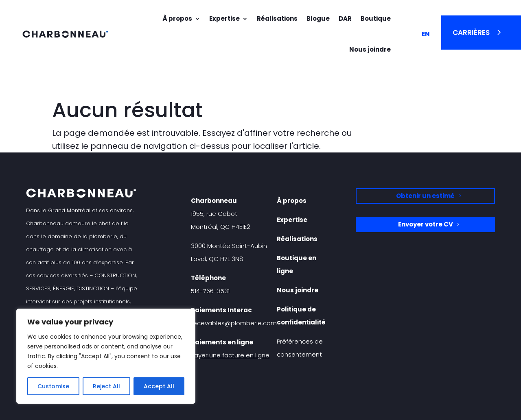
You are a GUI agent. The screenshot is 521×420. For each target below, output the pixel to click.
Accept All (159, 386)
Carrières (471, 33)
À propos (177, 18)
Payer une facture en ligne (230, 355)
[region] (106, 356)
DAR (345, 18)
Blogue (318, 18)
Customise (53, 386)
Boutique (376, 18)
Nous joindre (370, 49)
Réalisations (277, 18)
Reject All (106, 386)
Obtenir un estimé (425, 196)
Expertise (224, 18)
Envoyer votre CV (426, 224)
